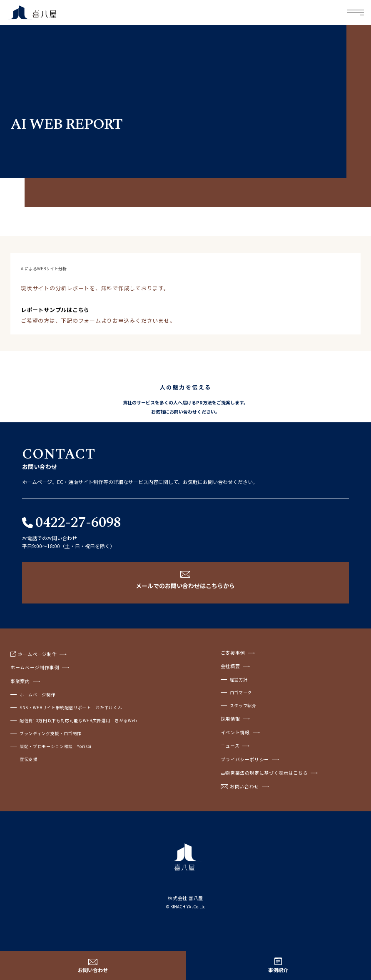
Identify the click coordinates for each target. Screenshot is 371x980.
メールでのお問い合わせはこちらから (185, 586)
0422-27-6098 (78, 523)
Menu (356, 13)
